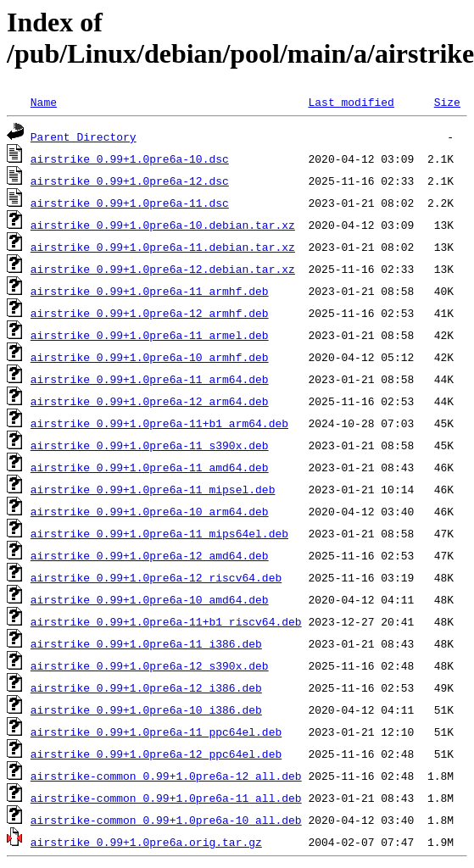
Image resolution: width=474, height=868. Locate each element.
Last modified (351, 102)
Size (447, 102)
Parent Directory (84, 136)
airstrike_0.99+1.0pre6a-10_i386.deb (146, 709)
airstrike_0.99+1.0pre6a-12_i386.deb (146, 687)
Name (44, 102)
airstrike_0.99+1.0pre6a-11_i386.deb (146, 643)
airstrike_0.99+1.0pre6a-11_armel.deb (150, 335)
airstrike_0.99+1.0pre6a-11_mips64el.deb (159, 533)
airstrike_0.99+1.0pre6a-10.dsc (130, 159)
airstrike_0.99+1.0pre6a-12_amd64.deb (150, 555)
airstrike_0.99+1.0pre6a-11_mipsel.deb (153, 489)
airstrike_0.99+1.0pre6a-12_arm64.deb (150, 401)
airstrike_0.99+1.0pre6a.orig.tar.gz (146, 842)
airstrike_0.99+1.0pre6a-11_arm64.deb (150, 379)
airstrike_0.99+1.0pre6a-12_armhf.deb (150, 313)
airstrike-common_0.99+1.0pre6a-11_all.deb (166, 798)
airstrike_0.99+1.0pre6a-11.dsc (130, 203)
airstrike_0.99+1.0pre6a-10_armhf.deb (150, 357)
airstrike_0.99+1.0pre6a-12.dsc (130, 181)
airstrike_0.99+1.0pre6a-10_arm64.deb (150, 511)
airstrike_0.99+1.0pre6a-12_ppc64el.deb (156, 754)
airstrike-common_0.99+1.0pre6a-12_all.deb (166, 776)
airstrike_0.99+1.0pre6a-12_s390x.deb (150, 665)
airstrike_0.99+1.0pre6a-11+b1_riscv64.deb (166, 621)
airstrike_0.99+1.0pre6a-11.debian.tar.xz (163, 247)
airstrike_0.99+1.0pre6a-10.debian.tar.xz (163, 225)
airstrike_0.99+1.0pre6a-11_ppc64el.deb (156, 732)
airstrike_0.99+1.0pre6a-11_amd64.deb (150, 467)
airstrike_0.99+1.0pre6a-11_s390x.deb (150, 445)
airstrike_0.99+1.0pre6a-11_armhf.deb (150, 291)
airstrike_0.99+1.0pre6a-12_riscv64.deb (156, 577)
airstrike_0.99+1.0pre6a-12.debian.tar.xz (163, 269)
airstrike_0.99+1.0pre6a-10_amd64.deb (150, 599)
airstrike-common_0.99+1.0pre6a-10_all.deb (166, 820)
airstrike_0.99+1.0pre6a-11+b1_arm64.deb (159, 423)
